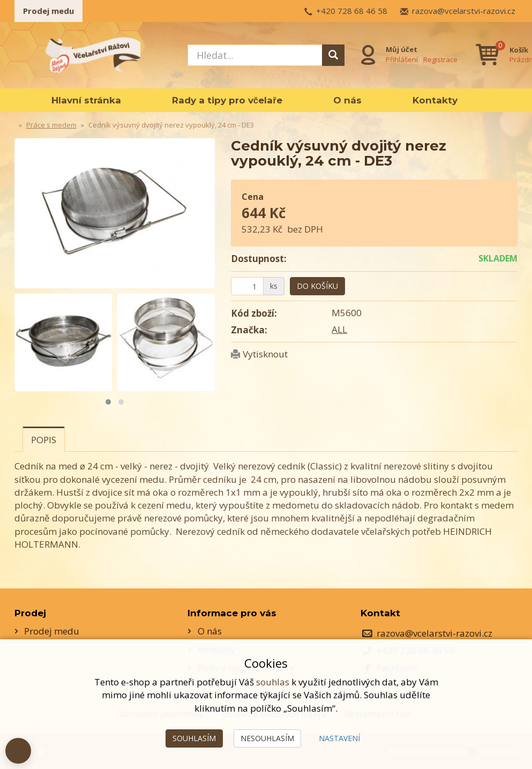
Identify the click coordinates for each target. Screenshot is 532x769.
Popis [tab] (44, 440)
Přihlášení (402, 59)
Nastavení (339, 738)
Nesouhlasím (267, 738)
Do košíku (317, 286)
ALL (339, 329)
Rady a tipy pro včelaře (227, 100)
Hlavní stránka (86, 100)
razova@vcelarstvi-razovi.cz (464, 11)
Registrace (440, 59)
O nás (347, 100)
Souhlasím (194, 738)
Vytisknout (265, 354)
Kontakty (435, 100)
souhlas (273, 682)
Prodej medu (48, 11)
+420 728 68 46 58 (352, 11)
